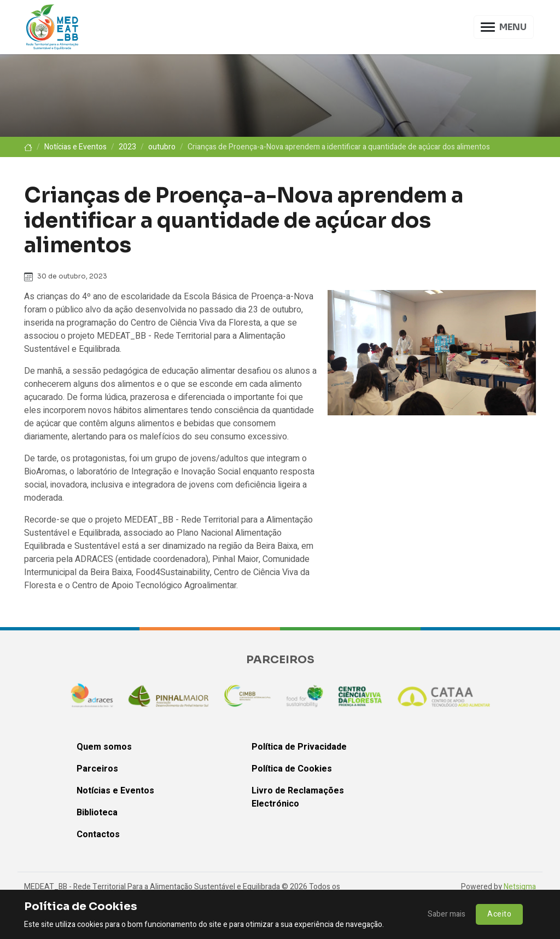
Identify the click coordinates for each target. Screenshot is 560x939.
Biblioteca (97, 813)
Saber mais (447, 914)
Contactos (98, 834)
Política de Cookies (292, 769)
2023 (127, 147)
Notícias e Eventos (75, 147)
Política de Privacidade (299, 747)
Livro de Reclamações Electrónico (298, 797)
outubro (162, 147)
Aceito (499, 914)
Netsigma (520, 887)
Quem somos (104, 747)
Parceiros (97, 769)
